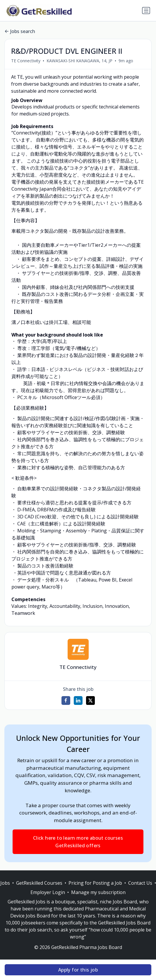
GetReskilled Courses (39, 883)
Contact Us (140, 883)
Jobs (5, 883)
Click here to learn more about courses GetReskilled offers (78, 842)
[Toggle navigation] (146, 11)
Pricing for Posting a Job (95, 883)
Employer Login (48, 892)
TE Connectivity (26, 61)
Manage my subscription (98, 892)
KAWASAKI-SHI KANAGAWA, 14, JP (79, 61)
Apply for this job (78, 970)
